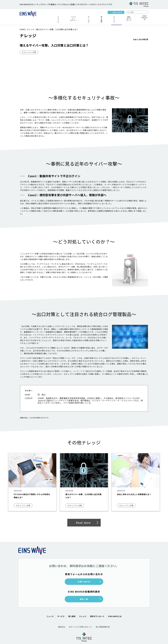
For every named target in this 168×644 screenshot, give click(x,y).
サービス (89, 16)
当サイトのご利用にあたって (80, 621)
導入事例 (100, 16)
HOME (22, 23)
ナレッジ (111, 16)
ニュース (59, 16)
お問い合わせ (117, 12)
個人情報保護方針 (103, 621)
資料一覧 (84, 593)
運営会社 (62, 621)
